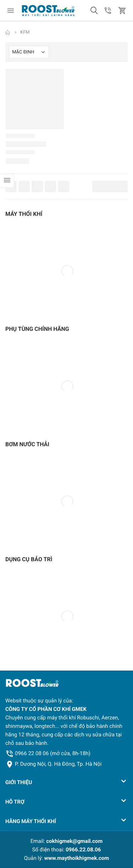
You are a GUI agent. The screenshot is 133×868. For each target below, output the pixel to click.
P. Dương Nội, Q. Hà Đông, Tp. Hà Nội (58, 764)
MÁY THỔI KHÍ (24, 214)
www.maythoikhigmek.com (77, 858)
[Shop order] (29, 52)
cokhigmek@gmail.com (74, 841)
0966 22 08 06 (53, 753)
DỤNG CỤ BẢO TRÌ (29, 559)
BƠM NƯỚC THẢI (27, 444)
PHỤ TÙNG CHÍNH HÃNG (37, 329)
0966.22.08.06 (83, 850)
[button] (94, 11)
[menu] (11, 11)
